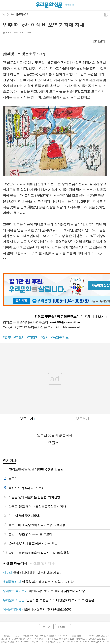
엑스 (14, 41)
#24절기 (19, 337)
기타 (29, 41)
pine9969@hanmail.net (65, 322)
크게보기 (99, 41)
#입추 (7, 337)
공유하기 (106, 15)
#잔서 (45, 337)
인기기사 (10, 461)
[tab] (15, 564)
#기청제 (33, 337)
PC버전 (63, 627)
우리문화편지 (20, 14)
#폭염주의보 (60, 337)
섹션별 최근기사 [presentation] (15, 563)
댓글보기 (27, 419)
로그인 (47, 627)
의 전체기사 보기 (69, 317)
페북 (6, 41)
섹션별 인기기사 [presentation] (42, 563)
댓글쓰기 (82, 419)
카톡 (22, 41)
